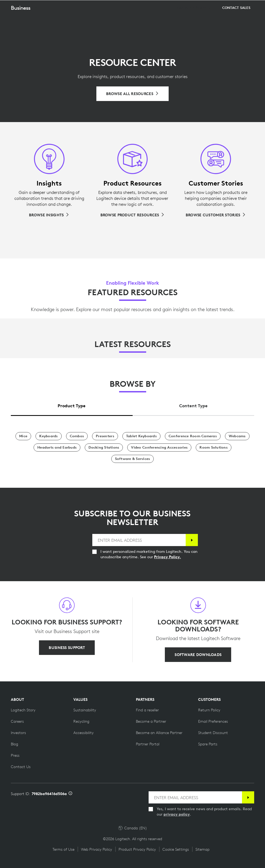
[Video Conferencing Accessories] (159, 448)
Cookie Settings (176, 849)
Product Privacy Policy (137, 849)
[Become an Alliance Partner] (159, 733)
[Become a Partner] (151, 721)
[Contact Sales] (236, 21)
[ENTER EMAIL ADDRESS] (139, 540)
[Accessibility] (84, 733)
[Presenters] (105, 436)
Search (227, 7)
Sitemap (202, 849)
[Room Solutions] (214, 448)
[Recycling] (81, 721)
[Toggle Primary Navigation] (259, 6)
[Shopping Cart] (244, 7)
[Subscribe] (192, 540)
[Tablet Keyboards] (141, 436)
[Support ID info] (70, 794)
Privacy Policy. (167, 557)
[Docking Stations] (104, 448)
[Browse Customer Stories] (216, 215)
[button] (25, 21)
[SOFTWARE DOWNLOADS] (198, 655)
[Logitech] (39, 6)
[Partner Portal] (148, 744)
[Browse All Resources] (132, 94)
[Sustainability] (85, 710)
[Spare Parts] (208, 744)
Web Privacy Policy (96, 849)
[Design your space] (193, 21)
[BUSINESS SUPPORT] (67, 648)
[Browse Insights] (49, 215)
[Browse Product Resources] (133, 215)
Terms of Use (63, 849)
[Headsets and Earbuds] (57, 448)
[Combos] (77, 436)
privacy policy (177, 814)
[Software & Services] (133, 459)
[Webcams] (237, 436)
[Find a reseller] (147, 710)
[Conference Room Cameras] (193, 436)
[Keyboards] (48, 436)
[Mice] (23, 436)
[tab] (72, 404)
